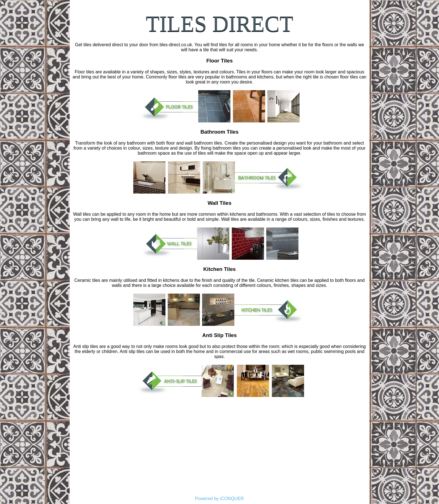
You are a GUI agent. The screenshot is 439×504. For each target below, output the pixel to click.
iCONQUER (232, 499)
